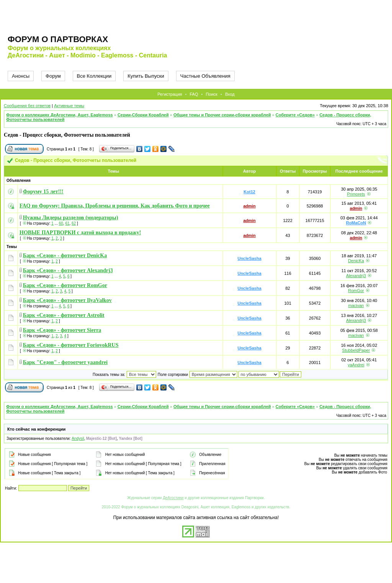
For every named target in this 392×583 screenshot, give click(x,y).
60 (61, 223)
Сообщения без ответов (27, 106)
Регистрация (170, 94)
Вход (230, 94)
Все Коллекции (94, 76)
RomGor (356, 291)
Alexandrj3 (356, 276)
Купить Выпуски (146, 76)
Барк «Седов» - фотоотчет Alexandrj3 (68, 270)
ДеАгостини (173, 498)
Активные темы (69, 106)
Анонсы (21, 76)
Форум (53, 76)
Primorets (356, 194)
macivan (356, 305)
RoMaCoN (356, 223)
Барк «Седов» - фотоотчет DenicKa (65, 256)
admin (249, 206)
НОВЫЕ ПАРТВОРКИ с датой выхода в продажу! (80, 233)
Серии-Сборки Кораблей (143, 115)
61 (67, 223)
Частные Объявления (205, 76)
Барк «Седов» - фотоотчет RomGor (65, 285)
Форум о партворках (58, 39)
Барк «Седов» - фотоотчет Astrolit (64, 315)
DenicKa (356, 261)
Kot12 (249, 192)
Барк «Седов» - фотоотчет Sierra (62, 330)
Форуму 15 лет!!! (43, 192)
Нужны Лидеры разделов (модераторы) (71, 218)
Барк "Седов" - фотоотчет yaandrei (65, 362)
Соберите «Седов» (295, 115)
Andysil (78, 438)
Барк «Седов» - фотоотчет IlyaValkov (67, 300)
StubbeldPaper (356, 350)
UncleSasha (249, 258)
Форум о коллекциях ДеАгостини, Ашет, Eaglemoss (60, 115)
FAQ (194, 94)
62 (74, 223)
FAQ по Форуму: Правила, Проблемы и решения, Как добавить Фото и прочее (115, 206)
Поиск (211, 94)
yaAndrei (356, 365)
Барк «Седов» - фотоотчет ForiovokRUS (71, 345)
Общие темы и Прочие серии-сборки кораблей (222, 115)
